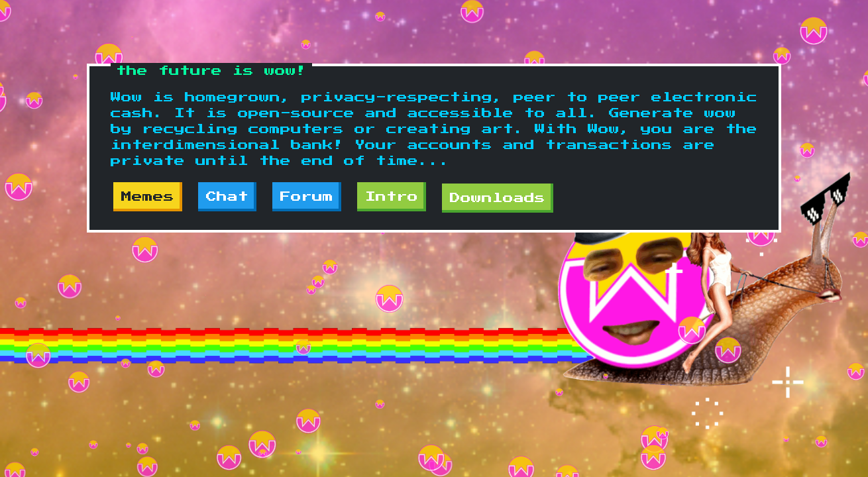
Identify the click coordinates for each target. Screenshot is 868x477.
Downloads (498, 198)
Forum (307, 197)
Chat (227, 197)
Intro (392, 197)
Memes (148, 197)
